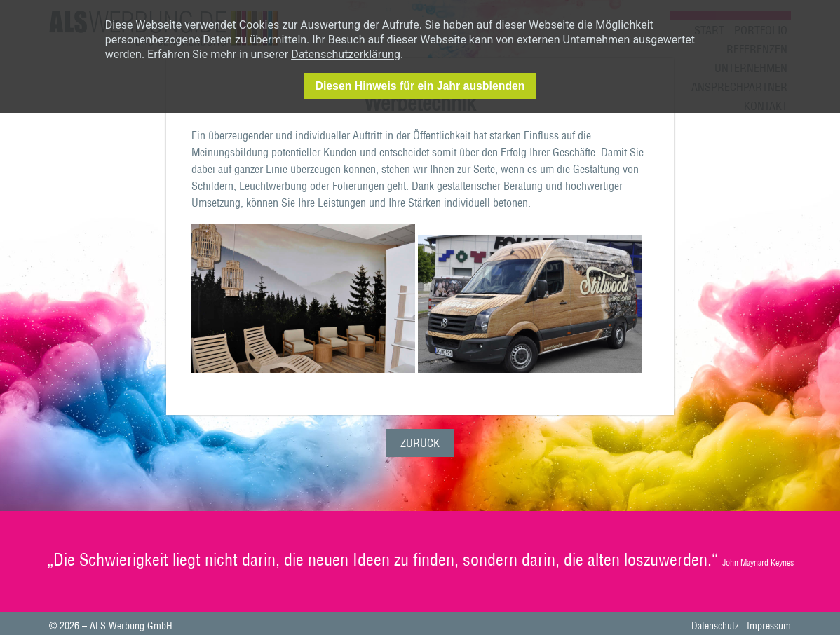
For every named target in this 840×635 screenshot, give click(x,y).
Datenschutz (715, 627)
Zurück (420, 444)
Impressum (769, 627)
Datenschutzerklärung (346, 54)
